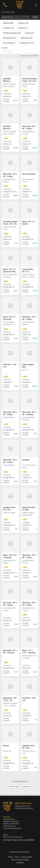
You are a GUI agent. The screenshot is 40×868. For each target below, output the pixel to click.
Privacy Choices (27, 857)
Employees (20, 863)
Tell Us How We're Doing (20, 860)
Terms (17, 857)
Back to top (14, 786)
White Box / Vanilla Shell (11, 824)
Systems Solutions (9, 819)
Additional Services (9, 826)
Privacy (10, 857)
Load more (27, 786)
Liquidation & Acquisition (11, 821)
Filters (35, 17)
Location (4, 48)
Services (7, 817)
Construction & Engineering (12, 828)
